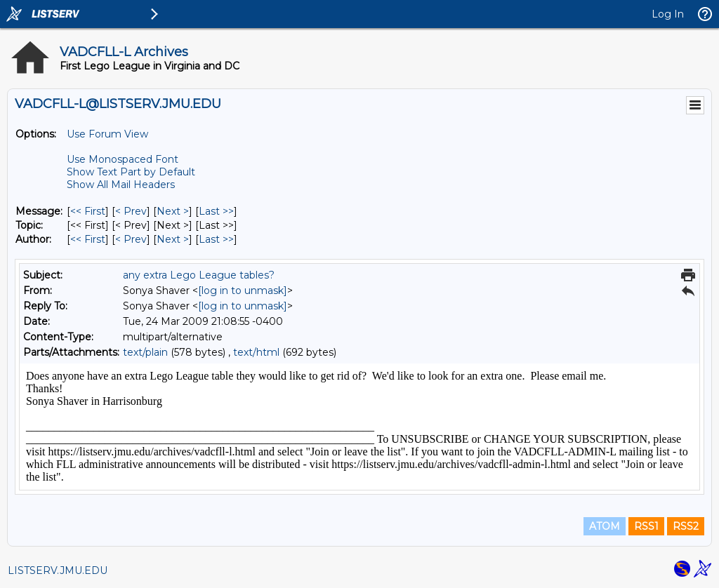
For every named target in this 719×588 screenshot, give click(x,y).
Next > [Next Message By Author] (173, 239)
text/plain (145, 352)
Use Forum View (107, 134)
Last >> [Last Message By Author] (216, 239)
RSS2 (686, 526)
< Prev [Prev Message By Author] (131, 239)
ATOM (605, 526)
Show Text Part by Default (131, 172)
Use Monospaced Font (123, 159)
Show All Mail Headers (121, 185)
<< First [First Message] (88, 211)
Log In (668, 14)
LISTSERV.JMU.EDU (58, 570)
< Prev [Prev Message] (131, 211)
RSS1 (646, 526)
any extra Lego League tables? (199, 275)
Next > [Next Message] (173, 211)
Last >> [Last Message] (216, 211)
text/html (256, 352)
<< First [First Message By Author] (88, 239)
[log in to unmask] (243, 290)
